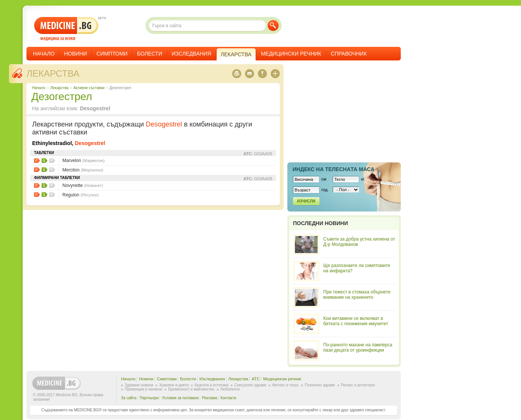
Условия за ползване (180, 398)
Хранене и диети (174, 385)
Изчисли (306, 201)
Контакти (228, 398)
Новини (75, 54)
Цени (44, 161)
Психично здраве (320, 385)
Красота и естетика (212, 385)
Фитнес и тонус (285, 385)
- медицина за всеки (66, 29)
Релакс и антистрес (358, 385)
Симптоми (112, 54)
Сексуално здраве (250, 385)
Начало (44, 54)
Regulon (81, 195)
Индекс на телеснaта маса (333, 169)
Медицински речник (291, 54)
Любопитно (230, 389)
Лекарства (53, 73)
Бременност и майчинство (191, 389)
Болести (150, 54)
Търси (273, 25)
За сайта (129, 398)
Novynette (83, 185)
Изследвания (191, 54)
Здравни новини (139, 385)
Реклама (209, 398)
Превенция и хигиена (143, 389)
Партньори (149, 398)
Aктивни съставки (89, 88)
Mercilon (83, 170)
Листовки (37, 161)
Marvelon (84, 161)
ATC (256, 379)
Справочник (349, 54)
